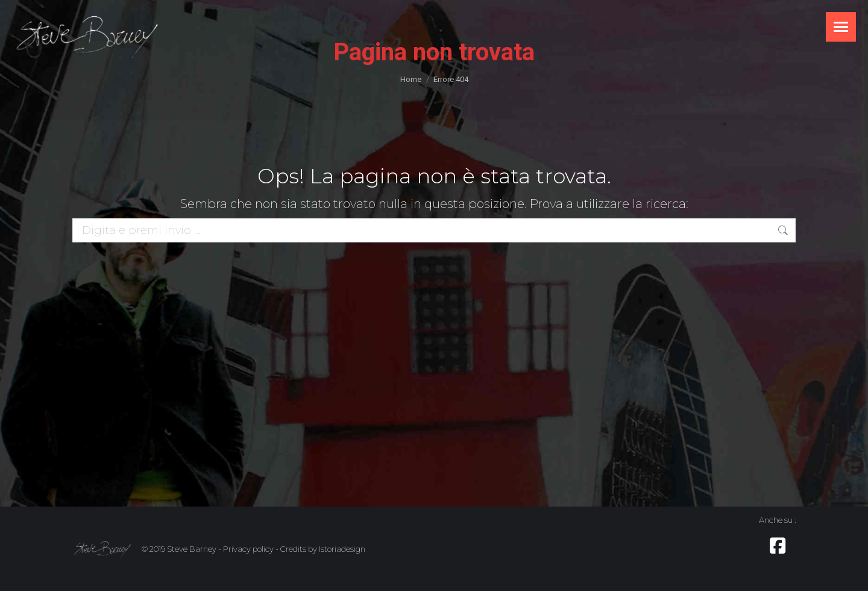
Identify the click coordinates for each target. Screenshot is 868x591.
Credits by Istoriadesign (323, 549)
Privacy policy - (251, 549)
